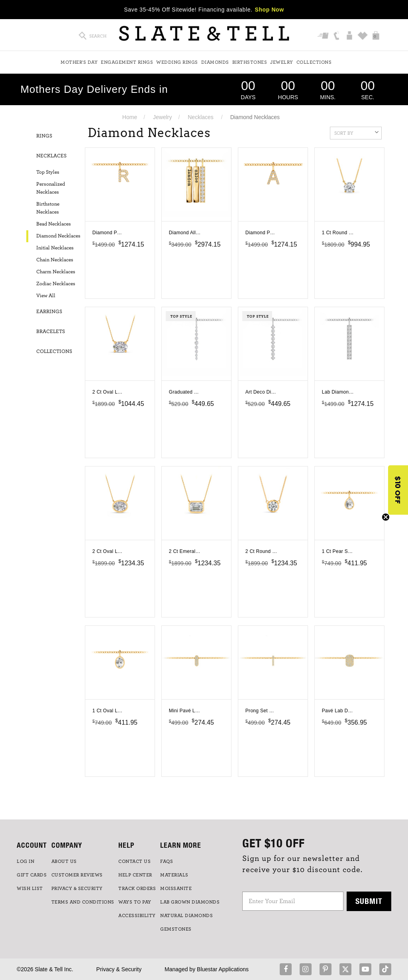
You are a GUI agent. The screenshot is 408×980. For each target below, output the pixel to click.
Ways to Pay (135, 902)
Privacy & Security (119, 969)
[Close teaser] (386, 517)
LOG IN (25, 861)
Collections (314, 62)
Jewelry (282, 62)
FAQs (167, 861)
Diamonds (215, 62)
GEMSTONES (176, 929)
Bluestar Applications (223, 969)
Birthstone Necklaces (48, 208)
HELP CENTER (135, 875)
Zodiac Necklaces (56, 284)
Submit (369, 901)
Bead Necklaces (54, 224)
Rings (44, 136)
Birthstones (250, 62)
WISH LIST (30, 888)
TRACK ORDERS (137, 888)
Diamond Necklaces (58, 236)
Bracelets (51, 332)
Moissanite (176, 888)
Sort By (356, 132)
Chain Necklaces (55, 260)
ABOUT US (64, 861)
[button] (398, 490)
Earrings (49, 312)
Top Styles (48, 172)
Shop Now (270, 10)
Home (130, 117)
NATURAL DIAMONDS (186, 915)
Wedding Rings (177, 62)
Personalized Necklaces (51, 188)
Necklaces (201, 117)
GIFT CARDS (32, 875)
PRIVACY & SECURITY (77, 888)
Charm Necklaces (56, 272)
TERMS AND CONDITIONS (83, 902)
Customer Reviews (77, 875)
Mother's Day (79, 62)
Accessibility (137, 915)
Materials (174, 875)
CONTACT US (134, 861)
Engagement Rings (127, 62)
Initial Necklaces (55, 248)
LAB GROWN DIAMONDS (190, 902)
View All (46, 296)
